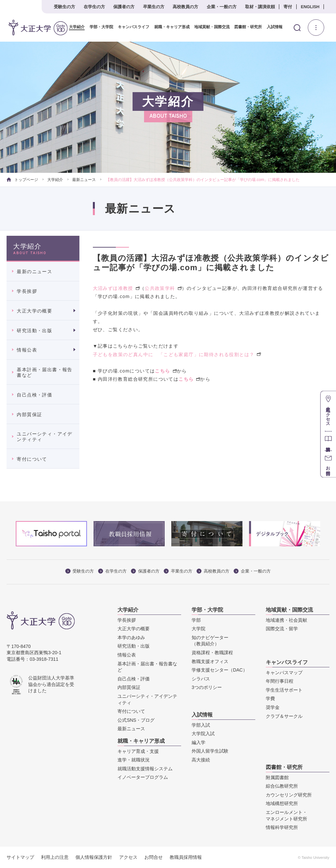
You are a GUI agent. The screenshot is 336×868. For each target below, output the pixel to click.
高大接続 (201, 760)
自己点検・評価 (34, 395)
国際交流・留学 (282, 629)
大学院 (199, 629)
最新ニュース (84, 180)
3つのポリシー (207, 687)
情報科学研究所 (282, 827)
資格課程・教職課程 (212, 653)
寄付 (288, 7)
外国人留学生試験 (210, 751)
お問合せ (154, 857)
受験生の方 (64, 7)
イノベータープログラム (143, 777)
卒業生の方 (154, 7)
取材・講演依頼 (260, 7)
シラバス (201, 679)
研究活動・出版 (34, 330)
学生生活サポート (284, 690)
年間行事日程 (280, 681)
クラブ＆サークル (284, 716)
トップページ (22, 180)
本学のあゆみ (131, 637)
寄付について (32, 459)
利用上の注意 (55, 857)
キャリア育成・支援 (138, 751)
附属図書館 (277, 777)
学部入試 (201, 725)
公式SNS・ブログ (136, 720)
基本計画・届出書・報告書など (44, 372)
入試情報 (272, 27)
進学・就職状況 (134, 760)
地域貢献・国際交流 (209, 27)
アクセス (128, 857)
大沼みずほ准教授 (116, 288)
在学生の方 (94, 7)
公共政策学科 (163, 288)
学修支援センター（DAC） (220, 670)
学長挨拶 (27, 291)
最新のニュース (34, 272)
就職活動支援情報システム (145, 769)
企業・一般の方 (222, 7)
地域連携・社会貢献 (286, 620)
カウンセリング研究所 (289, 795)
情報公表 (27, 350)
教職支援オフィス (210, 661)
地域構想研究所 (282, 803)
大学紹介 (74, 27)
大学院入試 (203, 734)
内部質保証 (29, 414)
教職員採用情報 (186, 857)
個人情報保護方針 (94, 857)
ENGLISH (310, 7)
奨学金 (273, 707)
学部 (196, 620)
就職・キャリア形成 (169, 27)
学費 (270, 698)
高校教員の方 (185, 7)
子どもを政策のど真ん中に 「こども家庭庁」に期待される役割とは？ (177, 354)
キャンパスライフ (131, 27)
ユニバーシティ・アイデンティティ (44, 437)
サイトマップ (20, 857)
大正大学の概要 (34, 311)
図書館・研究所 (246, 27)
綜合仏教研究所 (282, 786)
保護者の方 (124, 7)
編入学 (199, 742)
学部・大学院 (99, 27)
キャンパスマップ (284, 672)
